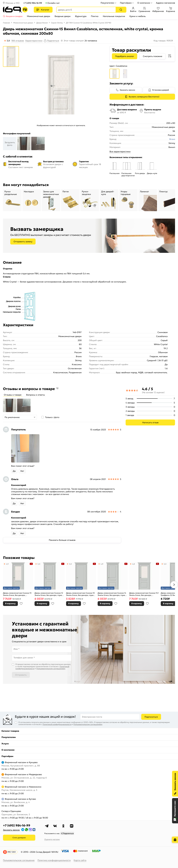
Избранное (158, 10)
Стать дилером (19, 838)
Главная (6, 23)
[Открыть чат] (175, 811)
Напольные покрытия (114, 16)
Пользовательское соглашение (19, 860)
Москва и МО (13, 3)
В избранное (21, 604)
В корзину (10, 603)
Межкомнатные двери (39, 16)
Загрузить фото (10, 144)
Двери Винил (42, 23)
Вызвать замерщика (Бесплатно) (144, 97)
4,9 (7, 564)
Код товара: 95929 (163, 41)
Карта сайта (80, 860)
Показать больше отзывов (62, 540)
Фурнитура (81, 16)
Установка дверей (161, 90)
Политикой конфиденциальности (57, 724)
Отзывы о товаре (13, 395)
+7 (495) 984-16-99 (33, 3)
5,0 (39, 564)
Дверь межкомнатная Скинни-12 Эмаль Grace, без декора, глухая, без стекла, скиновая (49, 594)
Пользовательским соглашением (51, 669)
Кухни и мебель (138, 16)
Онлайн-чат (54, 3)
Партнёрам (126, 3)
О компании (144, 3)
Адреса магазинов (165, 3)
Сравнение (144, 10)
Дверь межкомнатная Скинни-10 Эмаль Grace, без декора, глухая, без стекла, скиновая (81, 594)
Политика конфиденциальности (54, 860)
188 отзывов (18, 41)
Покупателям (107, 3)
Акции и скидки (14, 16)
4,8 (133, 564)
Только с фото (52, 417)
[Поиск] (121, 10)
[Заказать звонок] (175, 784)
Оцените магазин (52, 839)
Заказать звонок (127, 90)
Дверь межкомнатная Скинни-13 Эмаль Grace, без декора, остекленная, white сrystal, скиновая (17, 594)
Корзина (171, 10)
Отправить (21, 675)
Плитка (95, 16)
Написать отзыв (150, 422)
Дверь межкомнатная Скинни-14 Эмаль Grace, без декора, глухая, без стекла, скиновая (112, 594)
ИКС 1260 (12, 852)
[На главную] (15, 10)
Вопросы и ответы (35, 395)
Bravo (172, 139)
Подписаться (151, 717)
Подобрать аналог (125, 56)
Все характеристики (120, 151)
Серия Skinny (57, 23)
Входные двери (63, 16)
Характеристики (34, 41)
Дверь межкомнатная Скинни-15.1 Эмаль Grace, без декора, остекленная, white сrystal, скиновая (144, 594)
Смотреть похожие (153, 56)
